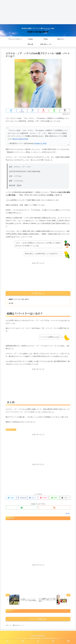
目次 (36, 293)
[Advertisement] (38, 12)
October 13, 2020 (40, 143)
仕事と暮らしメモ (11, 430)
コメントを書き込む (38, 620)
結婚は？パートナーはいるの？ (20, 299)
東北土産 (49, 639)
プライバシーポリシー (19, 639)
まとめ (11, 303)
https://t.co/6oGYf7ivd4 (20, 139)
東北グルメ (42, 639)
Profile (35, 639)
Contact (29, 639)
